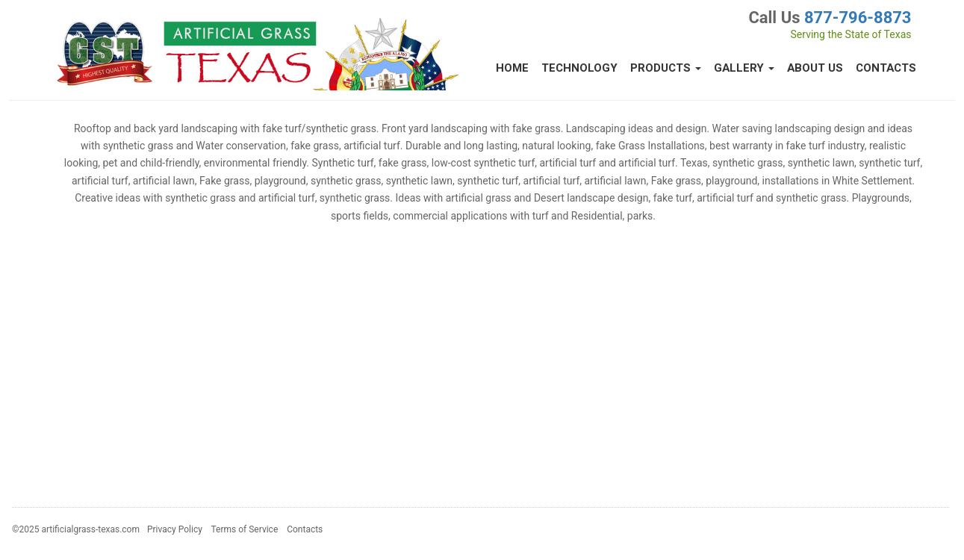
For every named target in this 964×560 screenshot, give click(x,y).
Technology (579, 68)
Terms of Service (245, 529)
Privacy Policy (175, 529)
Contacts (886, 68)
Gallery (744, 68)
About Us (815, 68)
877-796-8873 (858, 18)
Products (666, 68)
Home (512, 68)
